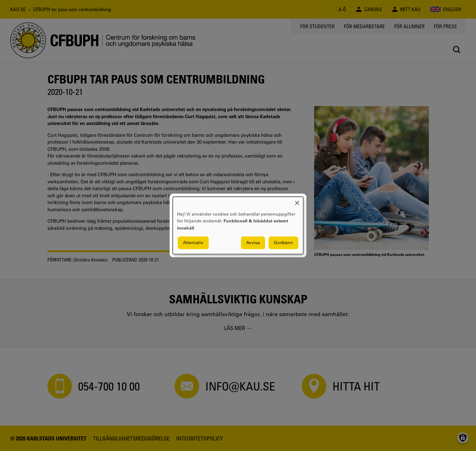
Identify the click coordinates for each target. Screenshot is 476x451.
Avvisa (253, 243)
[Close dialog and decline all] (297, 201)
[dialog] (238, 225)
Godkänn (283, 243)
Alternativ (193, 243)
